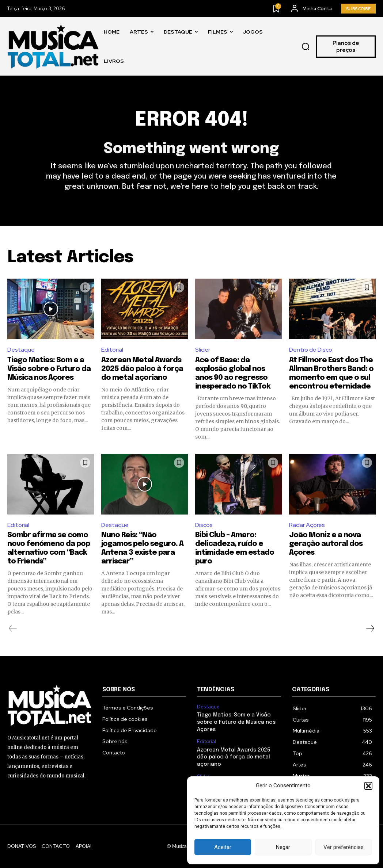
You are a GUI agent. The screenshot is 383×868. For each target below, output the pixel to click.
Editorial (112, 350)
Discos (204, 525)
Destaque (21, 350)
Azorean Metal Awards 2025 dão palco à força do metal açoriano (142, 369)
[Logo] (53, 47)
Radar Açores (307, 525)
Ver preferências (344, 847)
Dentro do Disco (311, 350)
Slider (203, 350)
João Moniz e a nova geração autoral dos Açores (326, 544)
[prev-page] (13, 628)
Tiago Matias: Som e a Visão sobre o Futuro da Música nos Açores (49, 369)
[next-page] (370, 628)
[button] (368, 786)
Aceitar (223, 847)
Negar (283, 847)
